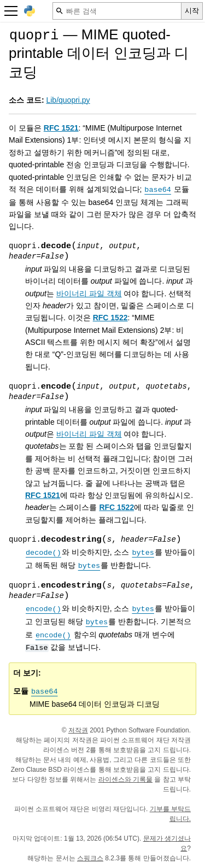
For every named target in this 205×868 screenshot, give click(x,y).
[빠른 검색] (117, 11)
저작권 (78, 730)
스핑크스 (90, 858)
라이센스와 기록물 (125, 779)
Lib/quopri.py (68, 100)
